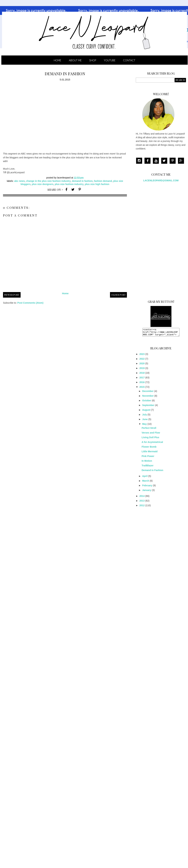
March (146, 482)
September (148, 407)
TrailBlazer (148, 467)
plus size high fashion (97, 184)
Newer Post (12, 295)
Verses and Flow (151, 434)
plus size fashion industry (69, 184)
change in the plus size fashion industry (48, 181)
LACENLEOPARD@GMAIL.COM (161, 180)
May (144, 425)
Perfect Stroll (149, 429)
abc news (20, 181)
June (145, 421)
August (146, 411)
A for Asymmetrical (152, 444)
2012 (142, 507)
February (147, 487)
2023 (142, 356)
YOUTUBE (110, 60)
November (148, 397)
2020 (142, 365)
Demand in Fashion (152, 472)
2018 (142, 374)
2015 (142, 388)
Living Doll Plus (150, 439)
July (144, 416)
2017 (142, 379)
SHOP (93, 60)
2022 (142, 360)
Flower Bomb (149, 448)
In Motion (147, 462)
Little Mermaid (150, 453)
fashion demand (103, 181)
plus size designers (43, 184)
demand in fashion (82, 181)
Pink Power (148, 458)
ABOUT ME (75, 60)
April (145, 478)
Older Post (118, 295)
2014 (142, 498)
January (147, 492)
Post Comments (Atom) (30, 303)
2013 (142, 502)
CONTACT (129, 60)
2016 (142, 384)
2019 (142, 370)
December (148, 393)
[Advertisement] (161, 240)
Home (58, 60)
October (147, 402)
